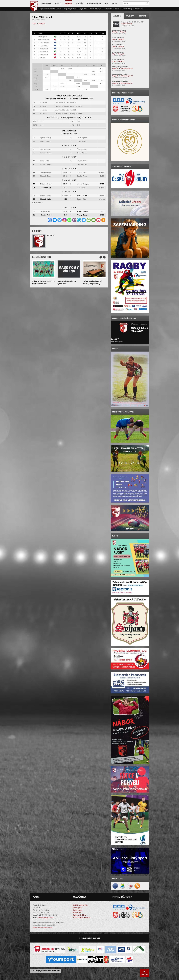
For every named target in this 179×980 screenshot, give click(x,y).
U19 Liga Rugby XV (127, 69)
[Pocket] (98, 220)
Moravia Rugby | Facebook (82, 918)
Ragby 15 (69, 4)
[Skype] (79, 220)
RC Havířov (79, 4)
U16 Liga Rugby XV (127, 76)
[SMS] (89, 220)
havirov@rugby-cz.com (46, 918)
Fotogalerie (108, 9)
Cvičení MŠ (139, 9)
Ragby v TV (83, 9)
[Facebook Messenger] (55, 220)
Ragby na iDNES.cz (79, 915)
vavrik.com (56, 971)
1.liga (34, 24)
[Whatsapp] (69, 220)
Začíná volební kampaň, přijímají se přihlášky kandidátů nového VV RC (93, 284)
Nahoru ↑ (144, 973)
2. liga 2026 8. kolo (118, 45)
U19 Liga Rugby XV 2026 (120, 67)
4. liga (114, 61)
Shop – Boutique (96, 9)
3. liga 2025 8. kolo (118, 52)
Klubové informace (94, 4)
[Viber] (74, 220)
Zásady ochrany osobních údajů (43, 928)
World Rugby (77, 913)
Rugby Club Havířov (43, 971)
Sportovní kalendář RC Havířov (51, 9)
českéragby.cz (77, 908)
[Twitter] (60, 220)
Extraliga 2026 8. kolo (119, 30)
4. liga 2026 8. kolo (118, 59)
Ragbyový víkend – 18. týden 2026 (133, 22)
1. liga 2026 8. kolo (118, 37)
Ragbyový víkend (70, 9)
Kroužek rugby (127, 9)
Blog (107, 4)
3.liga (114, 54)
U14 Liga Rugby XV (127, 83)
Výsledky (117, 16)
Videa (117, 9)
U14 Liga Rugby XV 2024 (120, 81)
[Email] (94, 220)
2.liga (114, 47)
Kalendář (130, 16)
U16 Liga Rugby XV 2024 (120, 74)
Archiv (114, 4)
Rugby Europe (78, 910)
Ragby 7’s (58, 4)
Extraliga (115, 32)
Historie (143, 16)
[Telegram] (84, 220)
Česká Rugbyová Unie (80, 905)
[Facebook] (50, 220)
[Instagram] (64, 220)
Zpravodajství (46, 4)
